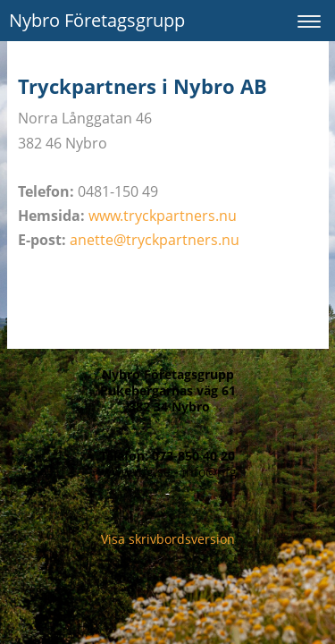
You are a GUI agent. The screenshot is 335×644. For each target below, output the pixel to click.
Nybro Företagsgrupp (97, 20)
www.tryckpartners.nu (163, 216)
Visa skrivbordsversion (168, 539)
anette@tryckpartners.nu (155, 240)
